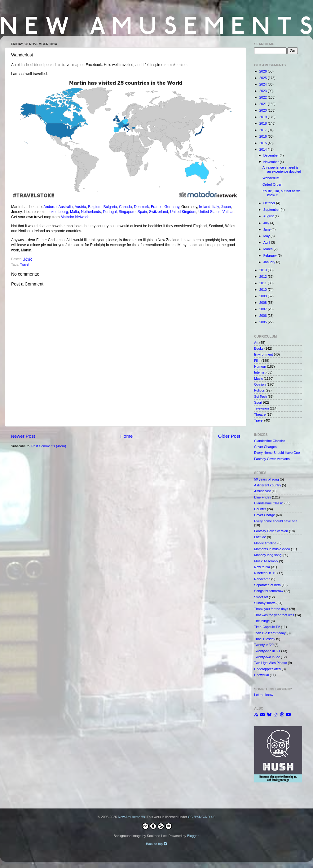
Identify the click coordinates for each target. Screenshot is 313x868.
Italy (216, 207)
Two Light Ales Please (271, 663)
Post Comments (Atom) (49, 446)
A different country (268, 485)
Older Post (229, 436)
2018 (264, 123)
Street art (261, 597)
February (271, 255)
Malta (75, 212)
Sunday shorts (265, 603)
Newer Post (23, 436)
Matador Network (75, 217)
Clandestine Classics (270, 441)
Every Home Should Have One (277, 453)
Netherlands (91, 212)
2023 (264, 91)
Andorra (50, 207)
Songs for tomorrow (269, 591)
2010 (264, 290)
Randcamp (262, 579)
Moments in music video (272, 549)
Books (259, 348)
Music (258, 379)
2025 (264, 78)
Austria (80, 207)
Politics (259, 390)
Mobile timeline (265, 543)
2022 (264, 97)
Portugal (110, 212)
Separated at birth (267, 585)
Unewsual (261, 675)
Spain (142, 212)
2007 (264, 309)
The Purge (262, 621)
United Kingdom (183, 212)
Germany (172, 207)
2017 (264, 130)
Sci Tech (260, 396)
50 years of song (267, 479)
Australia (66, 207)
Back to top (156, 844)
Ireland (205, 207)
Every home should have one (276, 521)
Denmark (141, 207)
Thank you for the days (271, 609)
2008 (264, 303)
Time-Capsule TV (267, 627)
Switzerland (159, 212)
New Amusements (132, 817)
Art (256, 343)
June (267, 229)
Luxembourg (58, 212)
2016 (264, 136)
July (267, 223)
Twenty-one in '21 (267, 651)
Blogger (193, 836)
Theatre (260, 414)
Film (257, 361)
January (270, 262)
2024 (264, 84)
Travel (25, 264)
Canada (126, 207)
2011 (264, 283)
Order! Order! (272, 184)
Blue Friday (263, 497)
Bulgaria (110, 207)
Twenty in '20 (264, 645)
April (267, 242)
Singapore (127, 212)
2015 (264, 143)
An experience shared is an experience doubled (282, 169)
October (270, 203)
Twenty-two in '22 (267, 657)
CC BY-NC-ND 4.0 (202, 817)
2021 (264, 104)
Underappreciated (267, 669)
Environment (264, 354)
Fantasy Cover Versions (272, 459)
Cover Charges (265, 447)
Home (126, 436)
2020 (264, 110)
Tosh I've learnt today (270, 633)
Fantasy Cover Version (271, 531)
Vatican (229, 212)
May (267, 236)
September (272, 210)
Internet (260, 372)
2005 (264, 322)
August (269, 216)
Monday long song (268, 555)
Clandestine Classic (269, 503)
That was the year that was (274, 615)
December (272, 155)
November (272, 162)
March (269, 249)
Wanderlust (271, 178)
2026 (264, 71)
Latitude (260, 537)
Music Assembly (266, 561)
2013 (264, 270)
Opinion (260, 384)
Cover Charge (265, 515)
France (157, 207)
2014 (264, 149)
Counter (260, 509)
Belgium (95, 207)
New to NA (262, 567)
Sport (258, 402)
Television (261, 408)
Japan (226, 207)
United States (209, 212)
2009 (264, 296)
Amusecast (262, 491)
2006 (264, 316)
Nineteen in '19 (265, 573)
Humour (260, 366)
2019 (264, 117)
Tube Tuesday (265, 639)
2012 (264, 277)
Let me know (264, 695)
